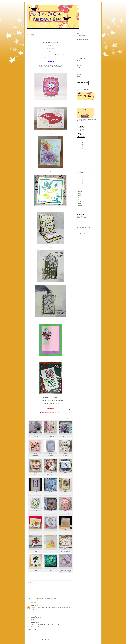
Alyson (78, 77)
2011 (80, 199)
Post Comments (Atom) (54, 640)
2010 (80, 201)
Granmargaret (34, 622)
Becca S (79, 74)
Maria (78, 70)
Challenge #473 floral (84, 176)
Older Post (70, 636)
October (82, 154)
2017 (80, 187)
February (82, 170)
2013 (80, 195)
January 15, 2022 (35, 611)
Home (51, 636)
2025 (80, 142)
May (81, 164)
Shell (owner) (80, 65)
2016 (80, 189)
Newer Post (31, 636)
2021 (80, 179)
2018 (80, 185)
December (82, 150)
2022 (80, 148)
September (82, 156)
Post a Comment (33, 629)
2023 (80, 146)
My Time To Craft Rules (82, 36)
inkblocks (33, 606)
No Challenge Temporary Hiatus (87, 174)
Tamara (78, 63)
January (82, 172)
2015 (80, 191)
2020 (80, 181)
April (81, 166)
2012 (80, 197)
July (81, 160)
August (81, 158)
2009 (80, 203)
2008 (80, 205)
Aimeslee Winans (35, 614)
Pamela (78, 67)
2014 (80, 193)
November (82, 152)
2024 (80, 144)
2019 (80, 183)
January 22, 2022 (35, 626)
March (81, 168)
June (81, 162)
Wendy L (79, 61)
